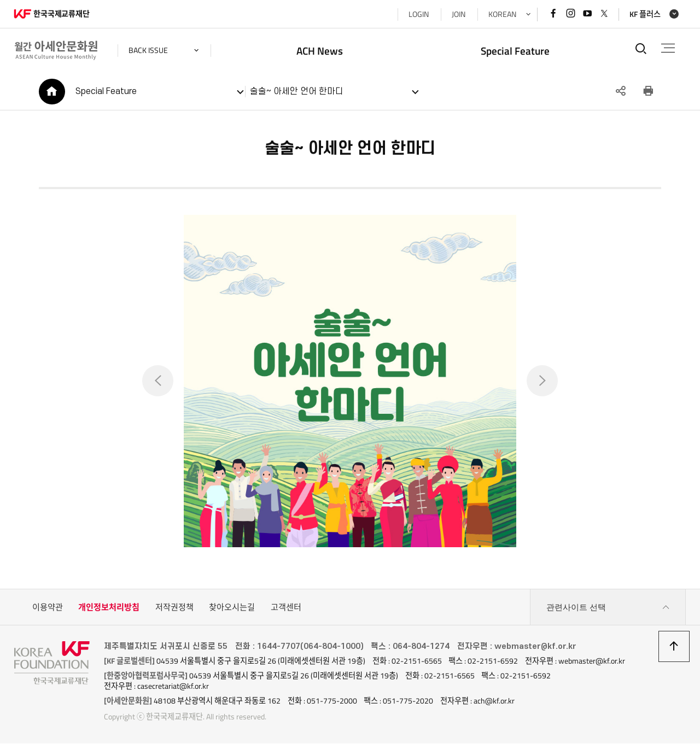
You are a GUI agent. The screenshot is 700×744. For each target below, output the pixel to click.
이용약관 (48, 608)
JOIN (458, 14)
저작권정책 (174, 608)
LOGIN (418, 14)
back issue (149, 50)
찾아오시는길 (232, 608)
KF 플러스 (644, 14)
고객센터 (286, 608)
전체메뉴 (668, 48)
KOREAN (502, 14)
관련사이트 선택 (608, 608)
